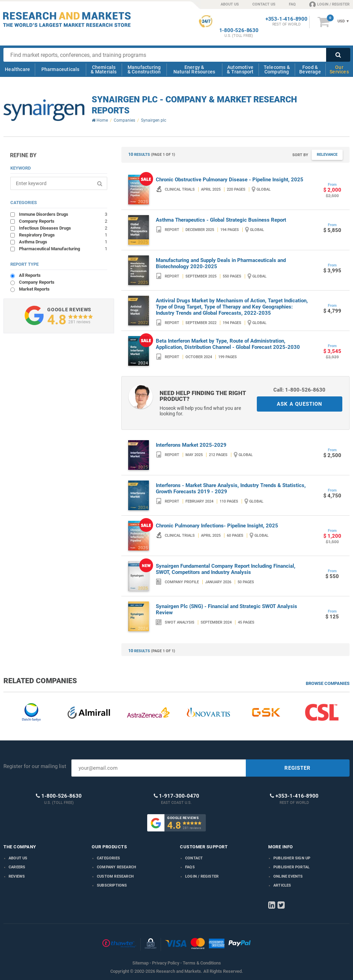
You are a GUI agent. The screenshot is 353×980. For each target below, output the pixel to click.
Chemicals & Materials (104, 69)
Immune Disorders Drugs (63, 214)
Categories (108, 858)
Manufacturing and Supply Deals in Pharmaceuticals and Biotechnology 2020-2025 (221, 263)
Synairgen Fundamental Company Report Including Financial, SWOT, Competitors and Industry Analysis (226, 569)
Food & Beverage (310, 69)
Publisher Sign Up (292, 858)
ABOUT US (230, 4)
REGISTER (297, 768)
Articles (282, 885)
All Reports (30, 275)
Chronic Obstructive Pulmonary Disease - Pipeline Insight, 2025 (230, 180)
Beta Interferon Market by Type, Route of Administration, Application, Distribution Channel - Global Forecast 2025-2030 (228, 344)
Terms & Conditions (202, 963)
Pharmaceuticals (60, 69)
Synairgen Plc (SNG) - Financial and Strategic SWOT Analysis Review (226, 609)
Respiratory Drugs (63, 235)
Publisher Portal (291, 867)
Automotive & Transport (240, 69)
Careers (17, 867)
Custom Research (115, 876)
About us (18, 858)
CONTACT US (264, 4)
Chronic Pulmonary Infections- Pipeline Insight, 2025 (217, 526)
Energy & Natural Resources (194, 69)
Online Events (288, 876)
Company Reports (63, 221)
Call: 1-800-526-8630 (299, 390)
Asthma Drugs (63, 242)
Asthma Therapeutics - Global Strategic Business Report (221, 220)
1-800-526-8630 (239, 31)
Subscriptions (112, 885)
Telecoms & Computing (277, 69)
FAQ (292, 4)
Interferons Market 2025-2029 (191, 445)
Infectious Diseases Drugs (63, 228)
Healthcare (17, 69)
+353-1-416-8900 (286, 19)
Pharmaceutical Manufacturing (63, 249)
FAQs (190, 867)
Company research (117, 867)
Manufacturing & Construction (144, 69)
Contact (194, 858)
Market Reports (34, 289)
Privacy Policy (166, 963)
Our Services (339, 69)
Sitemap (140, 963)
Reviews (17, 876)
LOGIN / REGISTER (329, 4)
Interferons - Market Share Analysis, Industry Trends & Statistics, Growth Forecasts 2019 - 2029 (231, 488)
